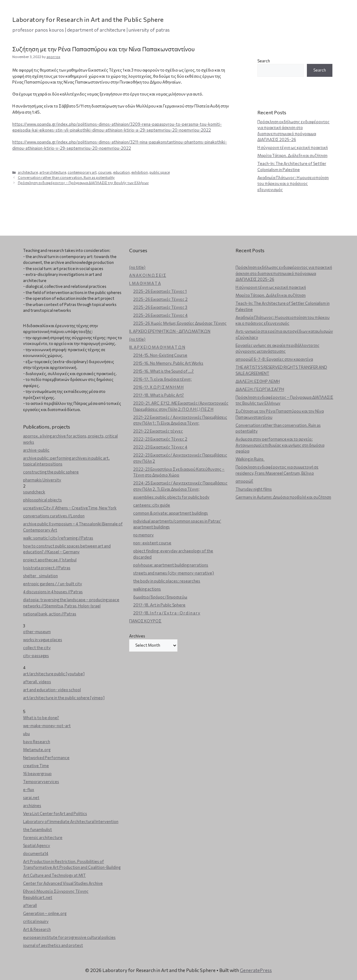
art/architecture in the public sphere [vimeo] (64, 698)
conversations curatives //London (54, 516)
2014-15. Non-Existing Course (160, 355)
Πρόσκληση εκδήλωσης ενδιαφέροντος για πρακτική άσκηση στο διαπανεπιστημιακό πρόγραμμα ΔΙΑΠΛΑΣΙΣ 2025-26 (284, 273)
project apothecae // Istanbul (50, 560)
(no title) (137, 267)
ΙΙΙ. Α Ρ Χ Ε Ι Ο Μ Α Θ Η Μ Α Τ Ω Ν (157, 347)
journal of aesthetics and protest (53, 945)
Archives (137, 636)
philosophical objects (42, 500)
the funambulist (38, 829)
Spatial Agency (37, 845)
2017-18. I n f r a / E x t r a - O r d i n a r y (167, 613)
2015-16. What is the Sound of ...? (163, 371)
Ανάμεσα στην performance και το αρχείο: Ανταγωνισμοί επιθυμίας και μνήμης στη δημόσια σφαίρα (280, 445)
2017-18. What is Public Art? (159, 395)
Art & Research (37, 929)
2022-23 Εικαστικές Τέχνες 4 (160, 447)
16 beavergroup (37, 774)
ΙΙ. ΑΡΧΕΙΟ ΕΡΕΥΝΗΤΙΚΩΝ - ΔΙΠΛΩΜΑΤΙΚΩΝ (170, 331)
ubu (26, 734)
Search (264, 61)
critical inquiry (36, 921)
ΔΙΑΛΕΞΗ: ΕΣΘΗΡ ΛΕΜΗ (258, 381)
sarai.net (31, 798)
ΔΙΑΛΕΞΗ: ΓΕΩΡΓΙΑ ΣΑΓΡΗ (260, 389)
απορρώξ (244, 481)
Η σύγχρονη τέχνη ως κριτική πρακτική (293, 147)
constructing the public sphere (51, 472)
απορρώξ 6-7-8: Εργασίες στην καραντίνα (274, 359)
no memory (143, 535)
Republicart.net (38, 897)
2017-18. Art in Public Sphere (159, 605)
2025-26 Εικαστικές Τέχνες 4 (160, 315)
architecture (28, 172)
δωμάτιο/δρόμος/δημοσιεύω (160, 597)
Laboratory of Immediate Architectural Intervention (71, 821)
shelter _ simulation (40, 576)
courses (105, 172)
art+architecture (53, 172)
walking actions (147, 589)
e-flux (29, 790)
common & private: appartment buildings (171, 513)
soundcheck (34, 492)
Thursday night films (254, 489)
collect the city (37, 648)
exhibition (140, 172)
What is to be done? (41, 718)
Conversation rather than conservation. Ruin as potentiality (66, 177)
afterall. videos (37, 682)
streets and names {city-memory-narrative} (174, 573)
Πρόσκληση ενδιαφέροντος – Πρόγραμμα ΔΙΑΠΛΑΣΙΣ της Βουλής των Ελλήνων (83, 183)
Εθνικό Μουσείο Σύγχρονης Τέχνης (56, 891)
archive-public (36, 450)
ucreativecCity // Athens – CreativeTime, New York (70, 508)
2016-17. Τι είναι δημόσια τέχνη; (162, 379)
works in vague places (43, 640)
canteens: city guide (152, 505)
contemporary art (82, 172)
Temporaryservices (41, 782)
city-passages (36, 656)
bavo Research (37, 742)
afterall (30, 905)
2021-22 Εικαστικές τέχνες (158, 431)
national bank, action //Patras (50, 614)
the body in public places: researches (167, 581)
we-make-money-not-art (47, 726)
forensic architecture (43, 837)
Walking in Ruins (250, 459)
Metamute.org (37, 750)
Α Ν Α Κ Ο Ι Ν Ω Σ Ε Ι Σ (148, 275)
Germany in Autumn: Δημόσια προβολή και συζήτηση (283, 497)
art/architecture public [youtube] (54, 674)
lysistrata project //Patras (47, 568)
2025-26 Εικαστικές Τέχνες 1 (160, 291)
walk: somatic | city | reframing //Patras (58, 538)
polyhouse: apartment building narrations (171, 565)
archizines (32, 806)
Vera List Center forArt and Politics (55, 813)
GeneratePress (256, 970)
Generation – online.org (45, 913)
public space (160, 172)
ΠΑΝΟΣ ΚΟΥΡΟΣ (145, 621)
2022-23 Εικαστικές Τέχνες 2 (160, 439)
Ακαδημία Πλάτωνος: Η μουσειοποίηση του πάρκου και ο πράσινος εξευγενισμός (293, 184)
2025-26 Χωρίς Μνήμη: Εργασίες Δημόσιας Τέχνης (180, 323)
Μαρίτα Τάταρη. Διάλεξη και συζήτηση (292, 155)
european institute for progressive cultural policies (69, 937)
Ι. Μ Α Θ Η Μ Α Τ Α (145, 283)
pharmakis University (42, 480)
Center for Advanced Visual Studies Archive (63, 883)
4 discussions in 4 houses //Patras (53, 592)
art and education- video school (52, 690)
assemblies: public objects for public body (171, 497)
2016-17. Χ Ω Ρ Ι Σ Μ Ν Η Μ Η (158, 387)
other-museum (37, 632)
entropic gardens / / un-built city (53, 584)
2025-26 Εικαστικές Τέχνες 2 (160, 299)
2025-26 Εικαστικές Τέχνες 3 (160, 307)
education (121, 172)
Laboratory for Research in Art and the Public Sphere (88, 19)
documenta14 (36, 853)
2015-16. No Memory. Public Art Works (168, 363)
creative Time (36, 766)
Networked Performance (46, 758)
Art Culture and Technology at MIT (54, 875)
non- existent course (152, 543)
